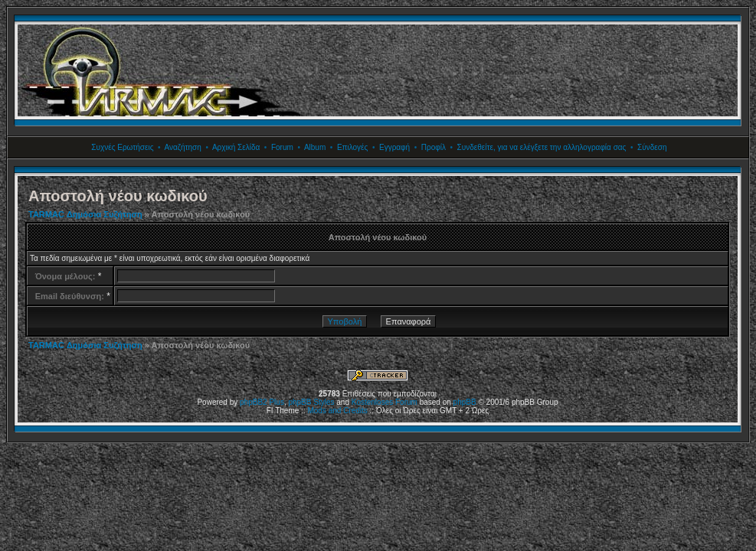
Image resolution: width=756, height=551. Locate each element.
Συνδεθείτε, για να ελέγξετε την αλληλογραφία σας (542, 147)
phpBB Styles (311, 402)
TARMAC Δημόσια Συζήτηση (85, 214)
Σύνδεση (652, 147)
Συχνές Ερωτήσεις (122, 147)
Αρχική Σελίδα (236, 147)
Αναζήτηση (183, 147)
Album (315, 147)
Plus (276, 402)
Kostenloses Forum (385, 402)
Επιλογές (352, 147)
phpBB (465, 402)
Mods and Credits (337, 411)
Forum (282, 147)
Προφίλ (434, 147)
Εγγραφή (394, 147)
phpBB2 (254, 402)
